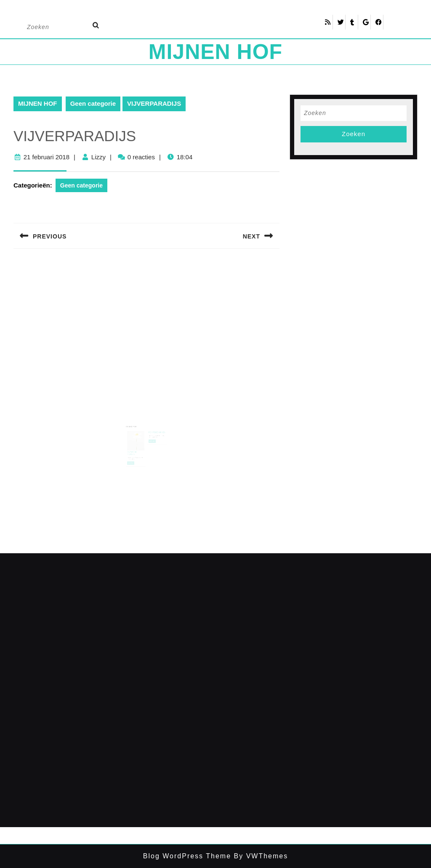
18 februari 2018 (135, 450)
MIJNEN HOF (215, 52)
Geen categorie (93, 103)
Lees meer (134, 455)
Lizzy (98, 157)
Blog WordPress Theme (187, 856)
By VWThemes (259, 856)
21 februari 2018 (47, 157)
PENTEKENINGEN (155, 429)
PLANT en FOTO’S (134, 447)
